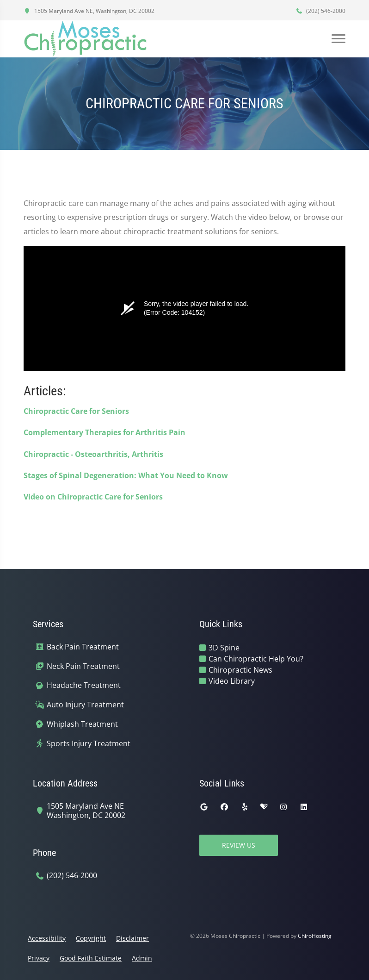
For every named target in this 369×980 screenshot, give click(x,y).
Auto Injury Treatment (85, 705)
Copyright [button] (91, 938)
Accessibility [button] (47, 938)
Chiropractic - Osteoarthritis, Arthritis (93, 454)
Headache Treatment (84, 685)
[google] (204, 807)
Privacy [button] (39, 958)
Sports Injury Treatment (89, 744)
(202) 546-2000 (320, 11)
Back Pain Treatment (83, 647)
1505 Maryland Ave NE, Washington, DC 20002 (89, 11)
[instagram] (283, 807)
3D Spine (224, 648)
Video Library (232, 681)
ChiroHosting (315, 936)
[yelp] (245, 807)
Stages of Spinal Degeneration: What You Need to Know (126, 475)
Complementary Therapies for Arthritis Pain (105, 432)
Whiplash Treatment (82, 724)
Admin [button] (142, 958)
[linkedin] (304, 807)
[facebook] (224, 807)
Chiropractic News (240, 670)
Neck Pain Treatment (83, 666)
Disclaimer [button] (132, 938)
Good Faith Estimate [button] (91, 958)
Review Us (239, 845)
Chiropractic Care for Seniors (76, 411)
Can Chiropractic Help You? (256, 659)
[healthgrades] (264, 807)
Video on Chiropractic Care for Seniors (93, 497)
